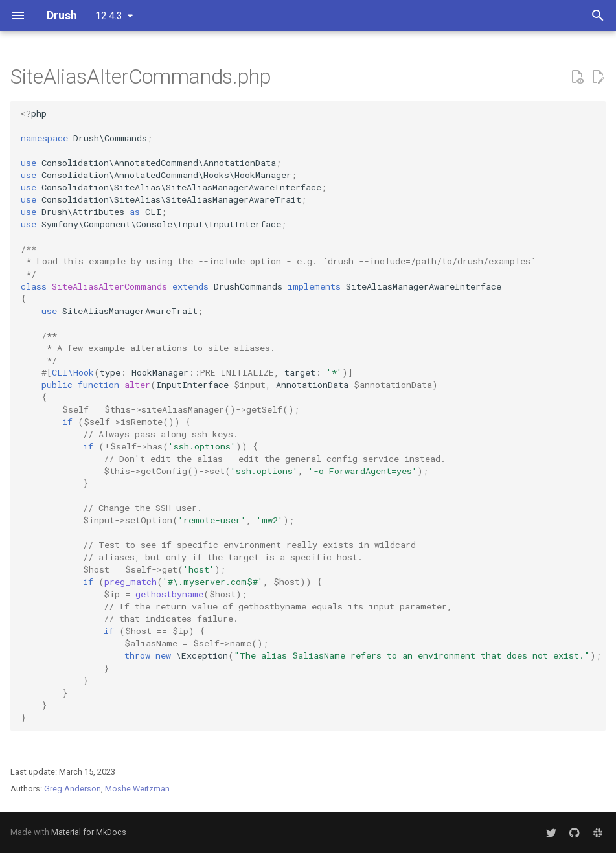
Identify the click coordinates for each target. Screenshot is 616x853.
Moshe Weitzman (137, 789)
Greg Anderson (73, 789)
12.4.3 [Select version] (109, 16)
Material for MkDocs (89, 832)
